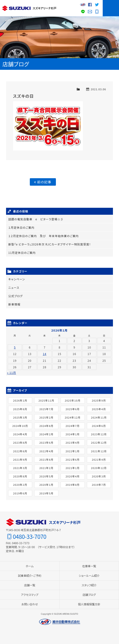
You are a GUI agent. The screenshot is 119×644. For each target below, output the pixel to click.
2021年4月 (99, 460)
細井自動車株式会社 (60, 622)
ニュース (14, 287)
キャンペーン (17, 279)
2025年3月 (20, 417)
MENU (111, 8)
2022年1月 (73, 451)
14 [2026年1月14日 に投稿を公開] (45, 354)
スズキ (16, 8)
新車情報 (14, 304)
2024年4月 (20, 434)
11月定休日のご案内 (22, 253)
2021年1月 (73, 468)
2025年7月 (46, 409)
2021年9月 (20, 460)
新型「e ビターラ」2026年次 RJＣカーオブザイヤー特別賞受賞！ (50, 244)
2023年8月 (20, 443)
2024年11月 (99, 417)
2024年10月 (20, 426)
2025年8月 (20, 409)
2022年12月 (99, 443)
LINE (83, 12)
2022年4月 (46, 451)
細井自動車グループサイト (83, 5)
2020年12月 (99, 468)
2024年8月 (46, 426)
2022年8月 (20, 451)
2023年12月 (99, 434)
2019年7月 (99, 485)
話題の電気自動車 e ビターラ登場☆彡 (36, 219)
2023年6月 (46, 443)
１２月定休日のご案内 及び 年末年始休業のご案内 (44, 236)
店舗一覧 (30, 585)
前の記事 (43, 182)
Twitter (97, 5)
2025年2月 (46, 417)
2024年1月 (73, 434)
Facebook (90, 5)
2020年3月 (99, 476)
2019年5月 (46, 493)
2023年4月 (73, 443)
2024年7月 (73, 426)
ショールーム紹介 (89, 575)
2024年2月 (46, 434)
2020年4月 (73, 476)
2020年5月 (46, 476)
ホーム (30, 566)
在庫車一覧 (89, 566)
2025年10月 (73, 400)
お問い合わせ (90, 12)
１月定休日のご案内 (21, 227)
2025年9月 (99, 400)
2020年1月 (46, 485)
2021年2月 (46, 468)
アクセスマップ (30, 595)
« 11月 (12, 373)
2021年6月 (73, 460)
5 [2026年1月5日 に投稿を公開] (15, 347)
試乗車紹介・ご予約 (30, 575)
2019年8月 (73, 485)
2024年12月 (73, 417)
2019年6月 (20, 493)
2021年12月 (99, 451)
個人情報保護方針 (89, 604)
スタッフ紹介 (89, 585)
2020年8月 (20, 476)
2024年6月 (99, 426)
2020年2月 (20, 485)
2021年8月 (46, 460)
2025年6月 (73, 409)
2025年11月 (46, 400)
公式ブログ (16, 296)
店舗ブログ (89, 595)
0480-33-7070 (97, 12)
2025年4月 (99, 409)
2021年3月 (20, 468)
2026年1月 (20, 400)
